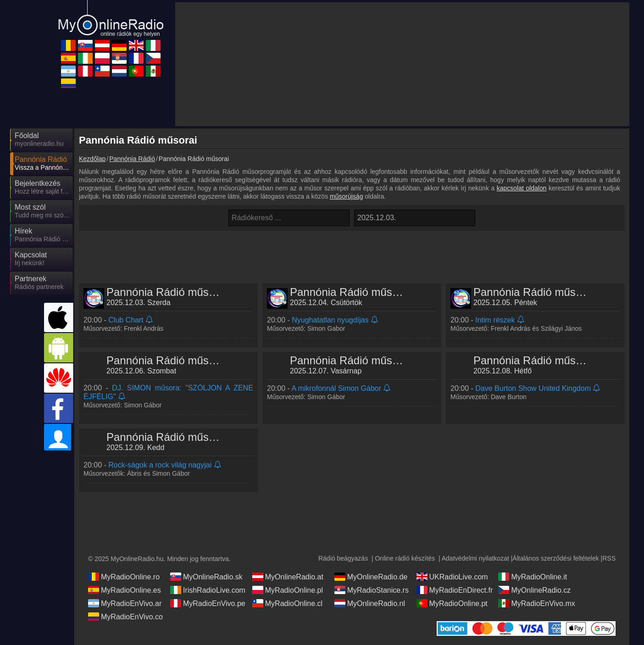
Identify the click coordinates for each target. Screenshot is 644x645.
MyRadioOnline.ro (124, 577)
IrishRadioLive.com (208, 590)
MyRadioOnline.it (533, 577)
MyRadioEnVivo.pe (208, 603)
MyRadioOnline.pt (452, 603)
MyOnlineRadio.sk (206, 577)
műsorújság (346, 196)
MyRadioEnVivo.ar (125, 603)
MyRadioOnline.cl (287, 603)
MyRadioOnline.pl (288, 590)
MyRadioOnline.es (125, 590)
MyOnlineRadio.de (371, 577)
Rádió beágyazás (343, 558)
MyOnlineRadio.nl (370, 603)
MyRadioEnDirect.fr (455, 590)
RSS (609, 558)
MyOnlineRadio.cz (534, 590)
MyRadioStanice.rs (372, 590)
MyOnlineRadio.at (288, 577)
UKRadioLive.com (452, 577)
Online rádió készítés (405, 558)
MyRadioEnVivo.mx (536, 603)
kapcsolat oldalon (522, 188)
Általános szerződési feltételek (555, 558)
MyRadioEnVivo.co (125, 617)
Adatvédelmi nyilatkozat (475, 558)
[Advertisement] (352, 254)
